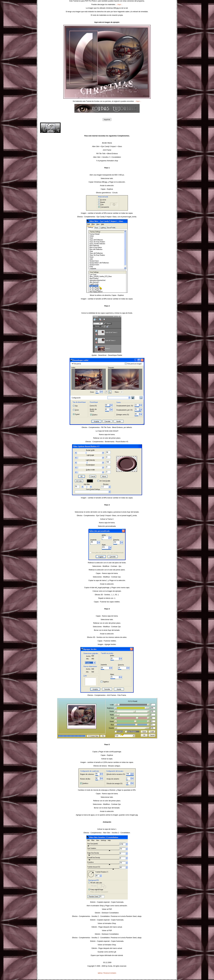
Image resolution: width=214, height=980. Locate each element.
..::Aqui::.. (119, 5)
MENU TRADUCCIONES (107, 973)
